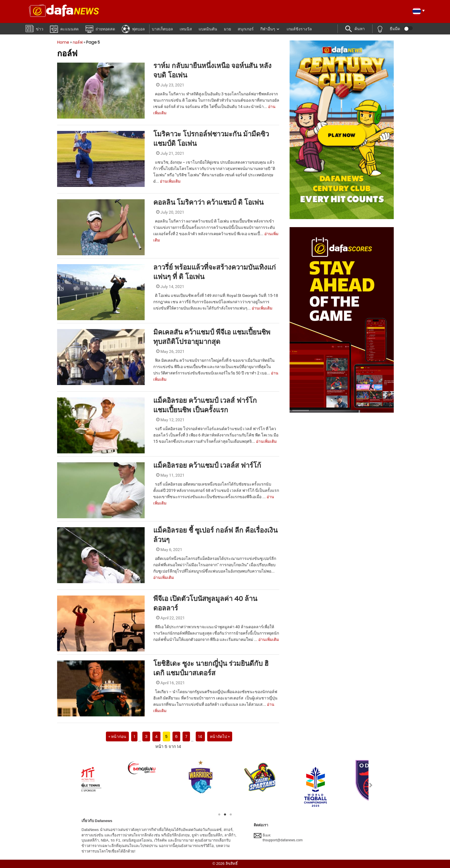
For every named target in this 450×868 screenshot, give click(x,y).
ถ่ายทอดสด (100, 29)
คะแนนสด (64, 29)
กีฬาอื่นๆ (268, 29)
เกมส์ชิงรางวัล (299, 29)
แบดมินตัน (208, 29)
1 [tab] (219, 815)
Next (371, 785)
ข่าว (34, 28)
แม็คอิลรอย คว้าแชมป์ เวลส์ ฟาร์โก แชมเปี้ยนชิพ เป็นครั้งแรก (205, 405)
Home (63, 42)
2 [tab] (225, 815)
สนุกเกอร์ (246, 29)
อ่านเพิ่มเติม (170, 181)
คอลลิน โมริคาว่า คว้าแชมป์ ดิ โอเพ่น (208, 202)
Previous (79, 785)
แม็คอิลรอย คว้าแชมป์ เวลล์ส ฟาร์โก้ (207, 465)
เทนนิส (186, 29)
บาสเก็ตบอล (162, 29)
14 (200, 736)
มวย (227, 29)
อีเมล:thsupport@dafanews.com (278, 838)
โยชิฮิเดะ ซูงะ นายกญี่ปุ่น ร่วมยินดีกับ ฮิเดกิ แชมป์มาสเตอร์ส (211, 668)
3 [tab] (231, 815)
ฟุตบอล (133, 29)
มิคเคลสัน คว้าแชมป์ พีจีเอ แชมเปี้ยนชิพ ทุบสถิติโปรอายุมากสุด (212, 337)
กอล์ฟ (78, 42)
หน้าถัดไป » (220, 736)
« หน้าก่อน (117, 736)
